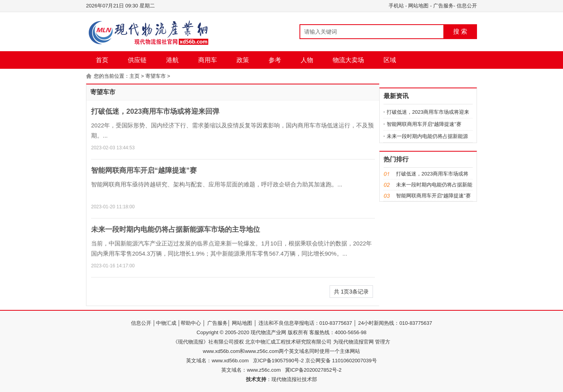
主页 (134, 76)
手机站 (396, 6)
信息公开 (467, 6)
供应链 (137, 60)
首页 (102, 60)
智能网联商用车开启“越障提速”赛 (144, 170)
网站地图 (418, 6)
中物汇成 (166, 323)
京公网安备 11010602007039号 (340, 361)
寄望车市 (156, 76)
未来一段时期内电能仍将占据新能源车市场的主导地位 (176, 229)
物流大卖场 (348, 60)
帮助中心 (191, 323)
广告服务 (443, 6)
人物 (307, 60)
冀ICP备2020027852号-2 (313, 370)
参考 (275, 60)
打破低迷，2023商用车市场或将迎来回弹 (155, 111)
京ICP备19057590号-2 (278, 361)
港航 (172, 60)
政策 (243, 60)
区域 (390, 60)
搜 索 (460, 31)
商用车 (208, 60)
